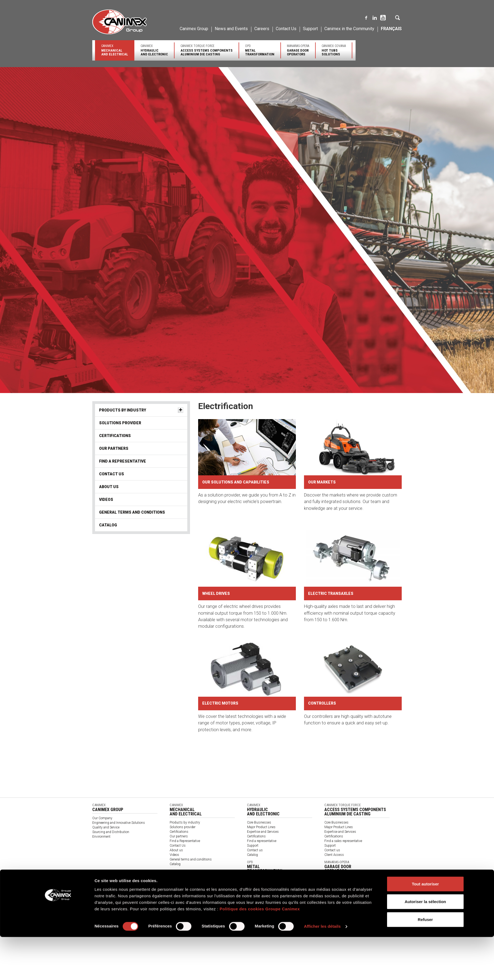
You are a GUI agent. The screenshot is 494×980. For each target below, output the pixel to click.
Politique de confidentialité (130, 919)
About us (109, 487)
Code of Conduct (266, 919)
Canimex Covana (334, 50)
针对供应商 (290, 919)
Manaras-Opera (298, 50)
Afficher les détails (322, 582)
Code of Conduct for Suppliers (379, 919)
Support (310, 29)
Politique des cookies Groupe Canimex (260, 565)
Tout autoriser (425, 540)
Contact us (255, 850)
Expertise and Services (263, 832)
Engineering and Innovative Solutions (119, 823)
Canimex (115, 50)
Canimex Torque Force (207, 50)
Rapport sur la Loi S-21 (205, 919)
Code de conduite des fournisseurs (327, 919)
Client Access (334, 855)
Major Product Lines (261, 827)
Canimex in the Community (349, 29)
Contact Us (286, 29)
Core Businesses (259, 822)
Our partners (114, 448)
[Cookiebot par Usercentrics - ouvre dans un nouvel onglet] (58, 583)
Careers (262, 29)
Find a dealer (333, 909)
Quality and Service (106, 827)
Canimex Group (194, 29)
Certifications (115, 436)
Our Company (102, 818)
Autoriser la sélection (425, 558)
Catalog (108, 525)
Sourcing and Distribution (111, 832)
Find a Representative (123, 461)
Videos (106, 500)
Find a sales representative (343, 841)
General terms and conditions (132, 512)
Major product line (337, 904)
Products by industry (123, 410)
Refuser (425, 575)
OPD (260, 50)
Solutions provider (120, 423)
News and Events (231, 29)
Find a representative (262, 841)
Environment (101, 837)
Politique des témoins (168, 919)
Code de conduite (238, 919)
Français (391, 29)
